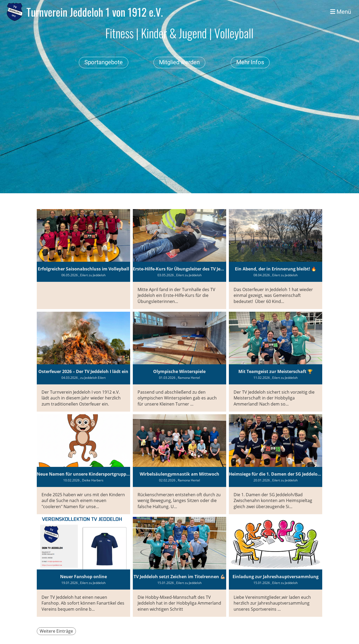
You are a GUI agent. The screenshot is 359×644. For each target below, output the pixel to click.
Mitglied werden (179, 62)
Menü (341, 12)
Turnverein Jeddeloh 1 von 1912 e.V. (95, 12)
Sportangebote (104, 62)
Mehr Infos (250, 62)
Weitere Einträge (56, 631)
